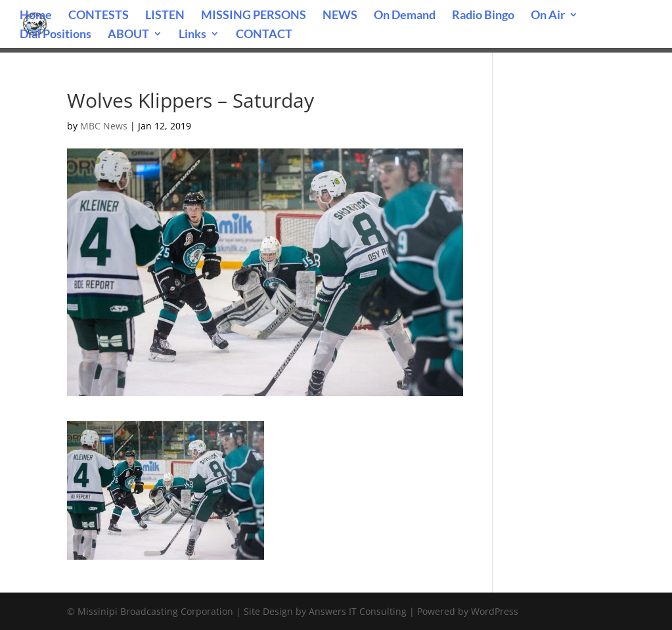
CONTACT (264, 35)
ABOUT (128, 35)
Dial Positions (56, 35)
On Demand (405, 16)
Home (36, 16)
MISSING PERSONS (254, 16)
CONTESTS (99, 16)
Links (192, 35)
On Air (548, 16)
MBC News (104, 126)
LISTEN (165, 16)
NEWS (340, 16)
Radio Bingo (483, 16)
